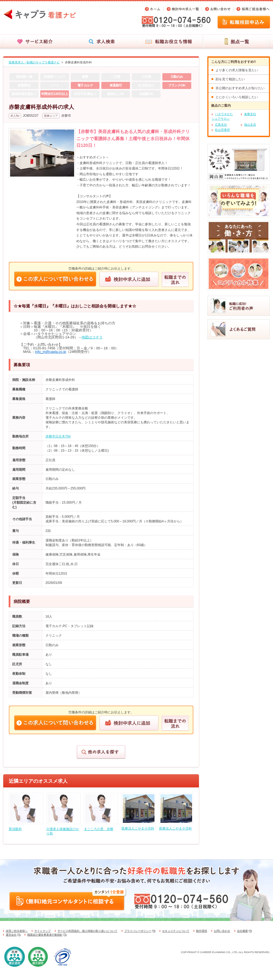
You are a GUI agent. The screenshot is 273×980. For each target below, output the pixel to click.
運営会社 (11, 935)
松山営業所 (222, 130)
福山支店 (250, 125)
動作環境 (202, 931)
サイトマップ (43, 931)
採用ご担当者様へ (17, 931)
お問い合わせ (222, 931)
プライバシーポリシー (138, 931)
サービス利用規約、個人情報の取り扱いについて (87, 931)
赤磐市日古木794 (58, 436)
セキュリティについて (176, 931)
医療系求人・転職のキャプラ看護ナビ (34, 62)
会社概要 (242, 931)
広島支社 (221, 125)
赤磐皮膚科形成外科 (78, 62)
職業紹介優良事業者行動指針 (45, 935)
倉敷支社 (250, 114)
